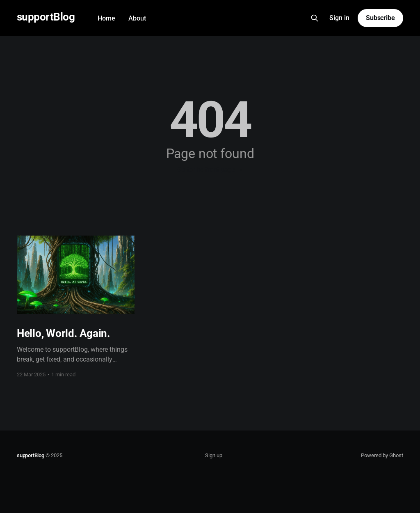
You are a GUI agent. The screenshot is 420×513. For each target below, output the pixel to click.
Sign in (339, 18)
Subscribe (380, 18)
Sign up (214, 455)
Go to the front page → (210, 170)
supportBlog (46, 17)
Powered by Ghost (382, 455)
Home (106, 18)
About (137, 18)
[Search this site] (315, 18)
